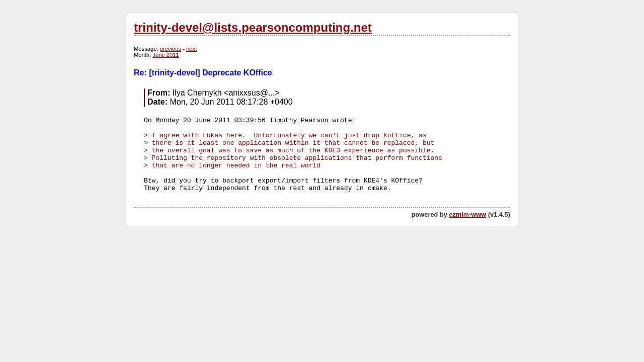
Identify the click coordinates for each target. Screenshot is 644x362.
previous (171, 49)
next (191, 49)
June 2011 (166, 55)
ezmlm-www (467, 214)
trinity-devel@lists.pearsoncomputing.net (253, 27)
